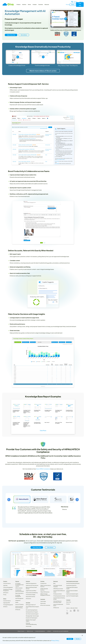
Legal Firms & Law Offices (31, 591)
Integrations (18, 600)
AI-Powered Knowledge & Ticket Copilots (19, 585)
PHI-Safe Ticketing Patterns (32, 610)
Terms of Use (30, 631)
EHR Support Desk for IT (31, 605)
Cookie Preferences (40, 631)
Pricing (68, 5)
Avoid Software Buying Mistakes (73, 583)
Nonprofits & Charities (30, 597)
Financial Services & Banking (32, 593)
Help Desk (5, 585)
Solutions (24, 5)
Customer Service (7, 583)
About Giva (69, 602)
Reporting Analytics (19, 593)
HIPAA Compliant (19, 588)
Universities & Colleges (31, 595)
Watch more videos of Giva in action (43, 71)
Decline (78, 639)
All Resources (56, 608)
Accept (70, 639)
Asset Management (19, 598)
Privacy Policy (21, 631)
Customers (41, 5)
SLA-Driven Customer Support (32, 614)
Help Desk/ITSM (7, 603)
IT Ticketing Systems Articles (59, 596)
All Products (6, 593)
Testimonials (43, 603)
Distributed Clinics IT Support (32, 612)
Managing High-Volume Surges (32, 616)
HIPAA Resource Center (58, 589)
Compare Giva (43, 583)
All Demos (5, 607)
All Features (18, 610)
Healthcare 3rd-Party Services (32, 585)
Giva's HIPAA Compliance (43, 469)
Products (19, 5)
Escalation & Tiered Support (32, 618)
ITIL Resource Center (58, 594)
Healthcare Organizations (31, 583)
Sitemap (49, 631)
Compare (35, 5)
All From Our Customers (45, 605)
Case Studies (43, 601)
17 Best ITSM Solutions (45, 592)
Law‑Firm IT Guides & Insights (72, 596)
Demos (29, 5)
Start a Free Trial (11, 35)
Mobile (17, 602)
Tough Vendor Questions (71, 585)
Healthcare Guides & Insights (72, 594)
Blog (54, 583)
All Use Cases (29, 626)
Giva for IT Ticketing (19, 604)
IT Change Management (8, 605)
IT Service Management (8, 587)
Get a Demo (24, 35)
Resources (47, 5)
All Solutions (28, 599)
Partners (68, 604)
